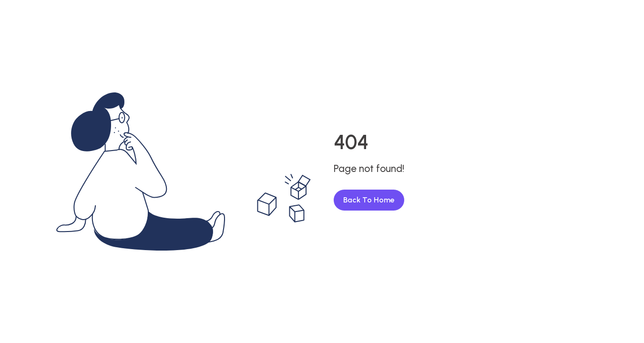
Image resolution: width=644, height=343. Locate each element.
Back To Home (369, 200)
